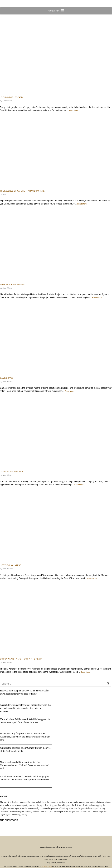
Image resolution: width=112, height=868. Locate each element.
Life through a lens (11, 565)
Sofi (4, 194)
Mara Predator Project (13, 284)
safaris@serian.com (48, 847)
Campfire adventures (12, 472)
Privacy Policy (47, 866)
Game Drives (7, 378)
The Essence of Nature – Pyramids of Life (22, 191)
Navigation (53, 11)
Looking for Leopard (11, 97)
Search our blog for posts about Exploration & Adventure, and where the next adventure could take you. (25, 737)
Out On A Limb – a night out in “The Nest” (21, 659)
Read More (73, 110)
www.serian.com (65, 847)
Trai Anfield (7, 101)
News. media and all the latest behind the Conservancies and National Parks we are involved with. (25, 765)
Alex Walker (8, 288)
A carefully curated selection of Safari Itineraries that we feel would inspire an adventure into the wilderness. (26, 708)
